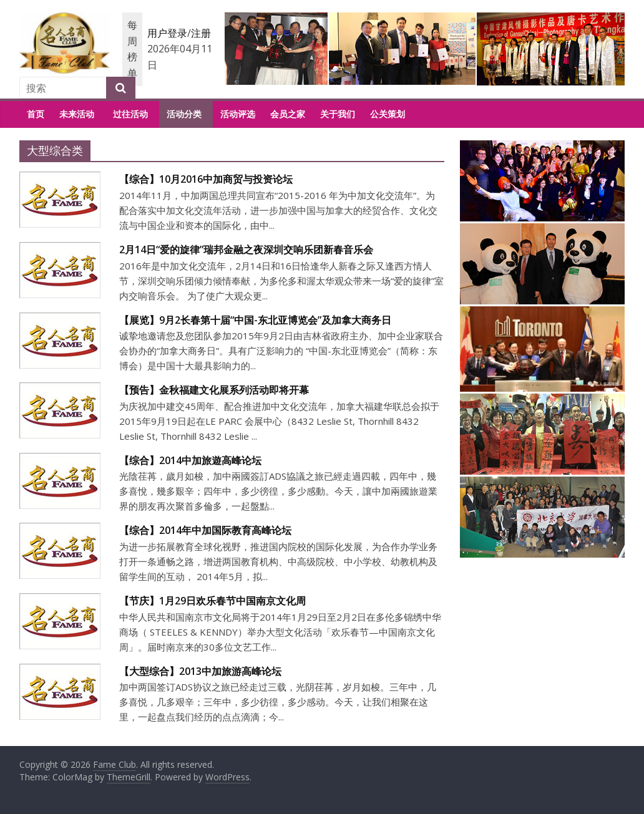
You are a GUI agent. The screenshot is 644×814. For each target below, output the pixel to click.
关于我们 (338, 114)
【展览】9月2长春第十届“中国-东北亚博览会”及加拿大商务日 (255, 320)
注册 (201, 33)
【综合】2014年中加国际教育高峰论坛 (205, 530)
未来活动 (77, 114)
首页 (36, 114)
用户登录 (167, 33)
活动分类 (184, 114)
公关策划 (388, 114)
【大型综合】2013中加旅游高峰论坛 (200, 671)
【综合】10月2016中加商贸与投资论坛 (206, 179)
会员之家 (288, 114)
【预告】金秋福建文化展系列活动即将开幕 (214, 390)
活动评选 (238, 114)
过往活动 (130, 114)
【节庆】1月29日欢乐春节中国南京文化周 (212, 601)
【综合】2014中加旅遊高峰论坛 (190, 460)
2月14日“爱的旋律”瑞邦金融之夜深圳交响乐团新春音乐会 (246, 250)
